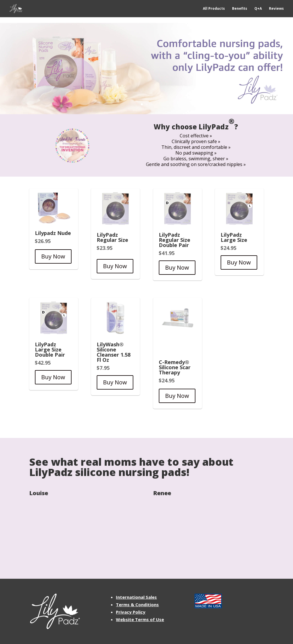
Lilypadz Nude (53, 233)
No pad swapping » (196, 153)
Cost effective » (196, 136)
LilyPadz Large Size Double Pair (50, 349)
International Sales (136, 597)
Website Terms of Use (140, 619)
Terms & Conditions (137, 605)
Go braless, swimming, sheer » (196, 159)
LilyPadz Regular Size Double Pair (175, 240)
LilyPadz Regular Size (112, 237)
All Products (214, 9)
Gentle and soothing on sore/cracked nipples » (196, 164)
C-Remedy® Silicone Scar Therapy (175, 367)
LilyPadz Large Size (234, 237)
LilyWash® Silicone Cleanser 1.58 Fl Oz (114, 352)
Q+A (258, 9)
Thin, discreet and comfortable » (196, 147)
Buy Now (53, 256)
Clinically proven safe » (196, 141)
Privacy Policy (131, 612)
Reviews (276, 9)
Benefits (240, 9)
